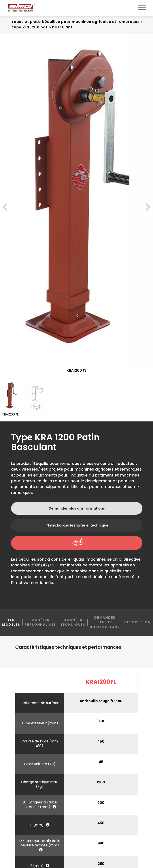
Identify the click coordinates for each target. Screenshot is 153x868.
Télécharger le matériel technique (78, 526)
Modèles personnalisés (40, 623)
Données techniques (73, 623)
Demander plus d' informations (77, 509)
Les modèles (11, 626)
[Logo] (42, 8)
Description (138, 623)
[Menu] (142, 8)
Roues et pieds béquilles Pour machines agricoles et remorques (76, 22)
